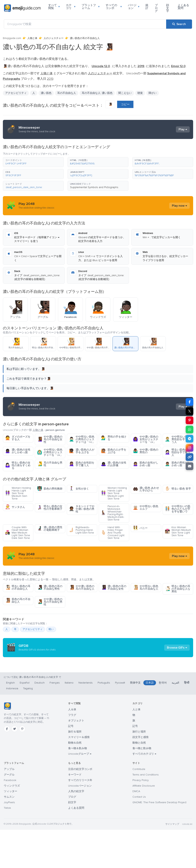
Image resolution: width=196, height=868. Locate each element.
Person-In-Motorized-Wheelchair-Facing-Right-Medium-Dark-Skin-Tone (113, 513)
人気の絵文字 (76, 829)
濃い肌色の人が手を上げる (82, 451)
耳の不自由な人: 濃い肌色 (97, 93)
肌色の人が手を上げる (114, 451)
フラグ (72, 753)
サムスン (9, 835)
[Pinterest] (22, 767)
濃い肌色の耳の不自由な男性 (50, 587)
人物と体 (32, 38)
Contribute (139, 807)
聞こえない (125, 93)
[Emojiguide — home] (22, 8)
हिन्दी (187, 721)
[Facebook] (7, 767)
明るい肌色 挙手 (178, 489)
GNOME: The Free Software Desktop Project (159, 841)
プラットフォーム (91, 7)
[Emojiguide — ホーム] (7, 744)
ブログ (156, 8)
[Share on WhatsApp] (189, 430)
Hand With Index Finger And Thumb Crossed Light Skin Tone (113, 533)
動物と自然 (139, 781)
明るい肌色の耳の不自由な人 (18, 587)
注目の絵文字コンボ (80, 807)
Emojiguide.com (12, 38)
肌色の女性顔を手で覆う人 (82, 464)
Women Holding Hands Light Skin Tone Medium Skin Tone (18, 493)
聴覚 (140, 93)
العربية (175, 721)
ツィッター (11, 829)
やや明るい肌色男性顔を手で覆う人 (178, 439)
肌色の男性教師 (50, 489)
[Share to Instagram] (189, 448)
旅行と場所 (139, 770)
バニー (140, 528)
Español (25, 721)
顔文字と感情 (140, 775)
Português (104, 721)
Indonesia (12, 727)
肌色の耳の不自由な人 (18, 600)
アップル (9, 807)
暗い (51, 629)
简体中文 (135, 721)
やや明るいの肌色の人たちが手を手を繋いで (178, 509)
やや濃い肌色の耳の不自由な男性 (50, 602)
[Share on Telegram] (189, 439)
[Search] (179, 24)
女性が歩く (79, 489)
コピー (125, 104)
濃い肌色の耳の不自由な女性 (114, 587)
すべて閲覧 (54, 7)
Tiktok (7, 846)
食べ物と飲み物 (142, 786)
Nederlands (86, 721)
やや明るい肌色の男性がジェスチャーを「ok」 (50, 452)
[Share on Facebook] (189, 402)
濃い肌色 (46, 93)
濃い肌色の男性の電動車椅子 (50, 529)
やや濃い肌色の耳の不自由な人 (82, 587)
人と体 (136, 748)
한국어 (163, 721)
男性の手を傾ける (114, 438)
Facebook (10, 818)
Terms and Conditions (146, 813)
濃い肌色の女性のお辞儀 (114, 464)
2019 (50, 79)
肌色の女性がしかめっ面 (146, 464)
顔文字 (168, 8)
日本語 (150, 721)
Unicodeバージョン (80, 824)
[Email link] (189, 466)
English (10, 721)
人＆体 (72, 748)
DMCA (136, 829)
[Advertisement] (98, 686)
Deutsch (40, 721)
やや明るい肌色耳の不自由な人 (146, 587)
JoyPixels (9, 841)
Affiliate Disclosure (144, 824)
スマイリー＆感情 (79, 775)
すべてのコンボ (114, 7)
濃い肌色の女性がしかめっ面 (18, 451)
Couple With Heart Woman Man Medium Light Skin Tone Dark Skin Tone (18, 533)
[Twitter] (15, 767)
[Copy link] (189, 457)
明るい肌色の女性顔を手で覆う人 (178, 452)
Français (55, 721)
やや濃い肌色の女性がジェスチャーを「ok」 (146, 439)
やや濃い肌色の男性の (146, 451)
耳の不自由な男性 (50, 464)
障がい (153, 93)
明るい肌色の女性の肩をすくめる (18, 465)
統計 (147, 7)
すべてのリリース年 (80, 818)
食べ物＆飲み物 (78, 786)
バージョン (134, 7)
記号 (71, 764)
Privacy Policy (141, 818)
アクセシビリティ (16, 93)
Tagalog (28, 727)
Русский (120, 721)
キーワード (75, 813)
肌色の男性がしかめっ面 (178, 464)
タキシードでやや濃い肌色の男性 (82, 509)
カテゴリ (71, 7)
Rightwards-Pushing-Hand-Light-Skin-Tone (81, 530)
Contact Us (139, 835)
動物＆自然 (75, 781)
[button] (33, 162)
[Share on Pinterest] (189, 420)
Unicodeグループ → (80, 792)
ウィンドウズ (12, 824)
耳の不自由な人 (67, 93)
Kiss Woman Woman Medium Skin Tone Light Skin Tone (178, 531)
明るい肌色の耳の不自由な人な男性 (178, 589)
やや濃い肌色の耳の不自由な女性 (50, 439)
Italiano (69, 721)
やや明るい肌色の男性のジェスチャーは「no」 (82, 439)
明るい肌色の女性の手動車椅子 (50, 508)
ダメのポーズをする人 (18, 438)
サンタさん (15, 507)
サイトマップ (172, 862)
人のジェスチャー (54, 38)
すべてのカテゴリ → (144, 792)
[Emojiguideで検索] (85, 24)
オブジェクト (76, 759)
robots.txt (187, 862)
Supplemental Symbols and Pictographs (94, 187)
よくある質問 (183, 7)
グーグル (9, 813)
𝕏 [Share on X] (189, 411)
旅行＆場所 (75, 770)
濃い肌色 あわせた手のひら (146, 489)
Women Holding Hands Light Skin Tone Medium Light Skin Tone (114, 493)
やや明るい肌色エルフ (146, 508)
